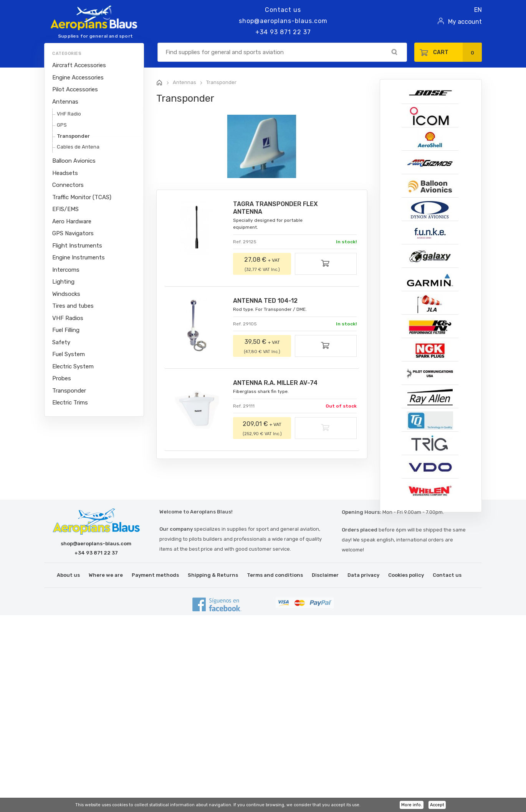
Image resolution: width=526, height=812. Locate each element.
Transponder (73, 136)
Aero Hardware (72, 221)
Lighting (63, 282)
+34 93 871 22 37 (283, 32)
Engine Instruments (79, 257)
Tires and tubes (73, 306)
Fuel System (69, 354)
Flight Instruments (77, 246)
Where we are (106, 575)
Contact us (283, 10)
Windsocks (66, 294)
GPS (62, 125)
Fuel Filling (66, 330)
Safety (61, 342)
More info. (412, 805)
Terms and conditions (275, 575)
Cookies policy (406, 575)
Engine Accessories (78, 78)
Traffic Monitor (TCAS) (82, 197)
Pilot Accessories (75, 89)
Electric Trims (70, 403)
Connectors (68, 185)
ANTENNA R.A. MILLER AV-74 (275, 383)
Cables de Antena (78, 147)
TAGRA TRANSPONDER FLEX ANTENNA (275, 208)
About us (68, 575)
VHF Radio (69, 114)
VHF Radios (68, 318)
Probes (62, 378)
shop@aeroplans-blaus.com (283, 21)
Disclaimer (325, 575)
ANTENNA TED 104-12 (265, 301)
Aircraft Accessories (79, 65)
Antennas (65, 102)
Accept (437, 805)
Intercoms (66, 270)
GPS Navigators (73, 233)
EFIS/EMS (65, 209)
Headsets (65, 173)
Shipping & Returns (213, 575)
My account (465, 22)
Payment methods (155, 575)
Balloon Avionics (74, 161)
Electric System (73, 366)
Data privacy (363, 575)
